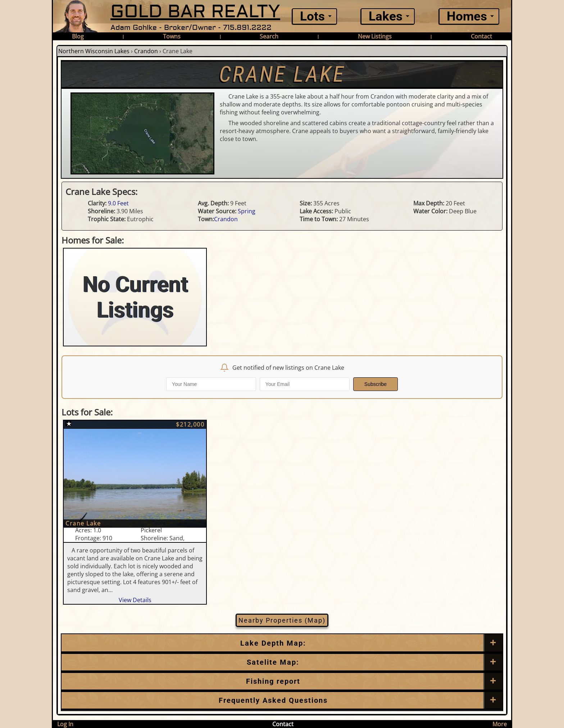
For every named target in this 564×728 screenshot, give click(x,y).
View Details (135, 600)
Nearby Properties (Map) (282, 620)
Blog (78, 36)
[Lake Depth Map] (282, 643)
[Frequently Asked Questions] (282, 681)
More (500, 724)
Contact (481, 36)
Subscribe (376, 384)
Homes (467, 16)
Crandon (146, 51)
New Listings (375, 36)
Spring (247, 211)
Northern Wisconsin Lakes (94, 51)
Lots (312, 16)
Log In (65, 724)
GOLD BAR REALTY (195, 12)
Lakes (386, 16)
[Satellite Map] (282, 662)
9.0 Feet (118, 203)
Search (269, 36)
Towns (172, 36)
